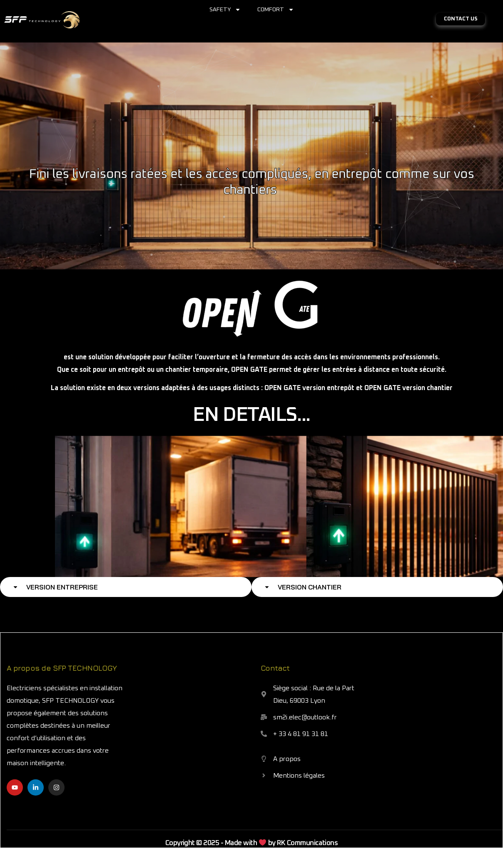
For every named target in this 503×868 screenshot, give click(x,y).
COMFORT (276, 10)
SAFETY (225, 10)
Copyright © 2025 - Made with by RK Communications (252, 843)
